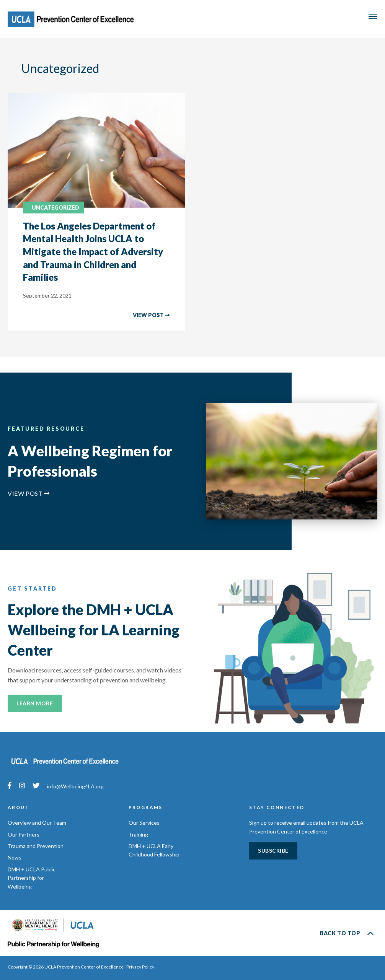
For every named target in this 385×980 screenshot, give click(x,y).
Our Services (144, 823)
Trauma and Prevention (36, 846)
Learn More (35, 703)
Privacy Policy (140, 967)
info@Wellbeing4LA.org (75, 786)
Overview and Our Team (37, 823)
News (15, 857)
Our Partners (24, 834)
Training (138, 834)
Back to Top (347, 933)
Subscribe (273, 851)
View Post (29, 493)
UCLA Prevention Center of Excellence (74, 19)
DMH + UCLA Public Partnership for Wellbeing (32, 878)
